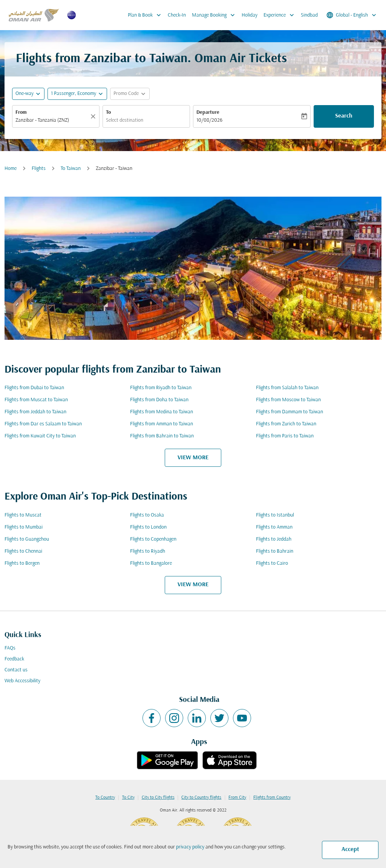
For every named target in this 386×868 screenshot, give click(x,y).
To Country (105, 798)
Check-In (177, 15)
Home (11, 169)
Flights (39, 169)
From (21, 112)
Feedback (14, 659)
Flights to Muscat (23, 515)
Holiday (250, 15)
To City (128, 798)
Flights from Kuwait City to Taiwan (40, 436)
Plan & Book (146, 15)
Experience (281, 15)
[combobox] (52, 120)
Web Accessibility (22, 681)
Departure (208, 112)
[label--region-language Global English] (352, 15)
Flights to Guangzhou (27, 539)
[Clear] (94, 116)
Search (344, 116)
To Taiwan (71, 169)
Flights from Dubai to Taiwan (34, 388)
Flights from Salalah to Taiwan (287, 388)
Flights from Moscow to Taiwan (288, 400)
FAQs (10, 648)
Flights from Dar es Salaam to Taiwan (43, 424)
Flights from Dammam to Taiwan (289, 412)
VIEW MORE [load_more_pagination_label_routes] (193, 458)
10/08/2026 (209, 120)
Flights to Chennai (23, 551)
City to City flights (158, 798)
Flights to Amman (274, 527)
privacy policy (190, 847)
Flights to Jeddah (274, 539)
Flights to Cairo (272, 563)
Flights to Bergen (22, 563)
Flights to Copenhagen (153, 539)
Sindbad (309, 15)
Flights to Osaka (147, 515)
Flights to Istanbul (275, 515)
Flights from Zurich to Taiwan (286, 424)
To (108, 112)
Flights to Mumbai (24, 527)
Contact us (16, 670)
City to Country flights (201, 798)
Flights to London (148, 527)
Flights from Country (272, 798)
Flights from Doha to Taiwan (159, 400)
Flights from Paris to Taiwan (285, 436)
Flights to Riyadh (148, 551)
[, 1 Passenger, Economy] (74, 94)
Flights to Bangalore (151, 563)
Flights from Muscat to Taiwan (36, 400)
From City (237, 798)
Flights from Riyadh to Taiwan (161, 388)
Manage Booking (215, 15)
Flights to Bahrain (275, 551)
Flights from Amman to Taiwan (162, 424)
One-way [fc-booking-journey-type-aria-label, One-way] (25, 94)
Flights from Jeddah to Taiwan (35, 412)
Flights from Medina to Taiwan (162, 412)
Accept (350, 850)
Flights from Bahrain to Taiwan (162, 436)
